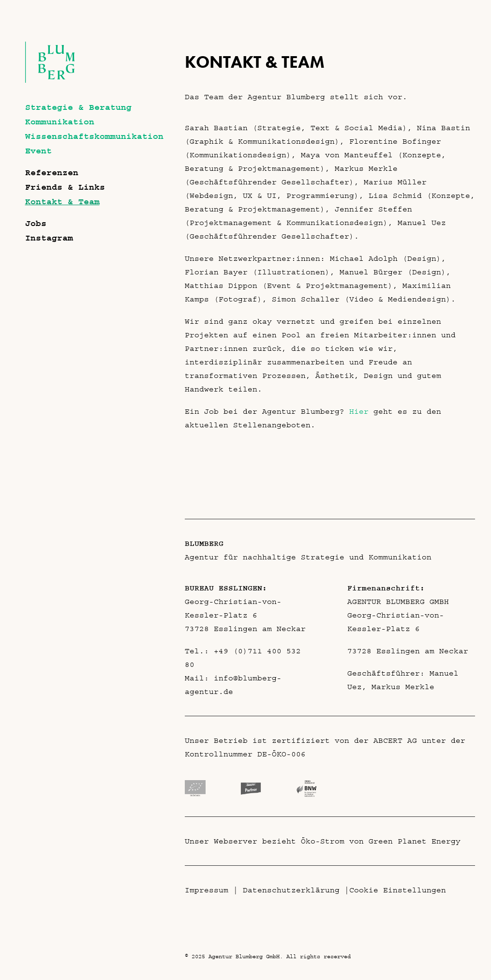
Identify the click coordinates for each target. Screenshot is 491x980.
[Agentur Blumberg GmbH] (50, 80)
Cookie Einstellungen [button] (398, 890)
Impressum (207, 890)
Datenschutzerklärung (291, 890)
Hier (359, 411)
